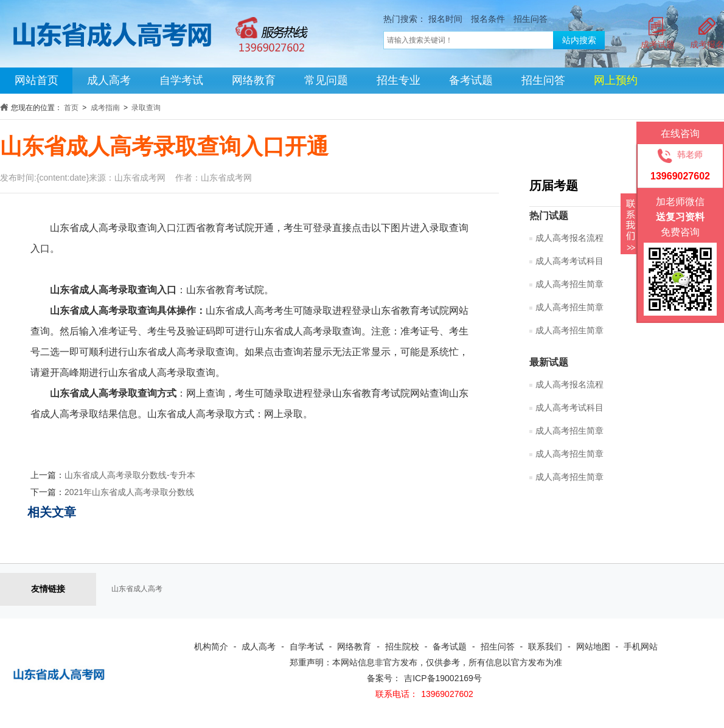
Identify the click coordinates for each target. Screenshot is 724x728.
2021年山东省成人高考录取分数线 (129, 492)
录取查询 (146, 108)
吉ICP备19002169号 (443, 678)
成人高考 (109, 80)
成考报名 (707, 44)
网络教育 (254, 80)
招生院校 (402, 647)
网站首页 (37, 80)
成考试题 (658, 44)
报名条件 (488, 19)
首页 (71, 108)
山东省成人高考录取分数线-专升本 (130, 475)
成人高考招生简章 (569, 330)
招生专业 (399, 80)
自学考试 (181, 80)
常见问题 (326, 80)
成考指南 (105, 108)
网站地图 (593, 647)
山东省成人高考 (137, 589)
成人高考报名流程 (569, 384)
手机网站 (641, 647)
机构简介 (211, 647)
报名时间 (445, 19)
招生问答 (531, 19)
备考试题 (471, 80)
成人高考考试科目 (569, 407)
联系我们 (545, 647)
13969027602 (447, 694)
